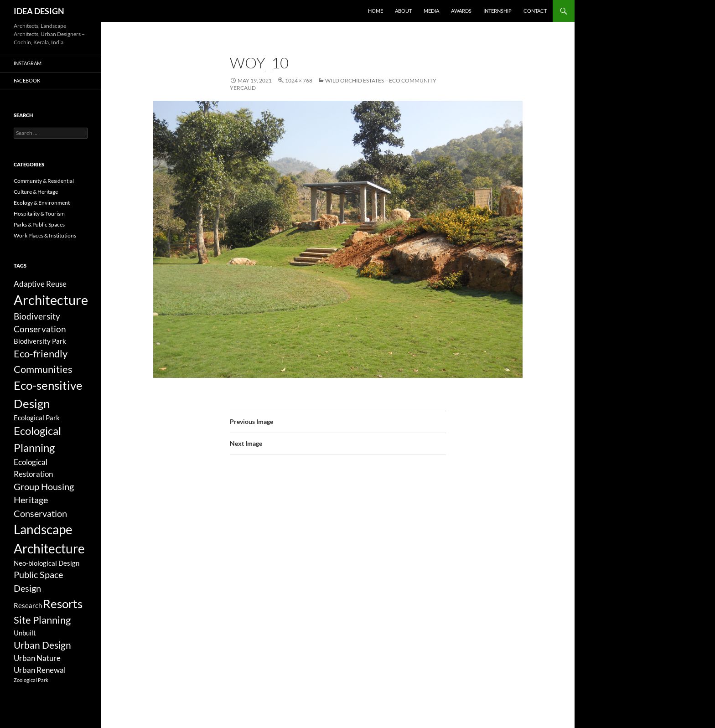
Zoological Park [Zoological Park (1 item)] (31, 680)
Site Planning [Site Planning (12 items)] (42, 620)
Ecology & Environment (42, 203)
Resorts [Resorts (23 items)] (63, 604)
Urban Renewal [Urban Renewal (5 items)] (40, 670)
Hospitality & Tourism (39, 214)
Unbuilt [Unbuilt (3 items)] (25, 633)
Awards (461, 11)
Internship (497, 11)
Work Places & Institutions (45, 235)
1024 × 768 (299, 80)
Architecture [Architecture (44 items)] (51, 300)
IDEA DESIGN (39, 11)
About (403, 11)
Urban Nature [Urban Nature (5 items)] (37, 658)
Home (376, 11)
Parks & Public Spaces (39, 225)
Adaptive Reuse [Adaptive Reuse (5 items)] (40, 284)
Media (431, 11)
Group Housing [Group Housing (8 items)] (44, 487)
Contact (535, 11)
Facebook (27, 80)
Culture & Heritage (36, 192)
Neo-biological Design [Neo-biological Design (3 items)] (47, 563)
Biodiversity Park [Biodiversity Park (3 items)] (40, 341)
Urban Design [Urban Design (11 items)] (42, 645)
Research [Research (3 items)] (28, 605)
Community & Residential (44, 181)
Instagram (28, 63)
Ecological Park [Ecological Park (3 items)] (37, 418)
